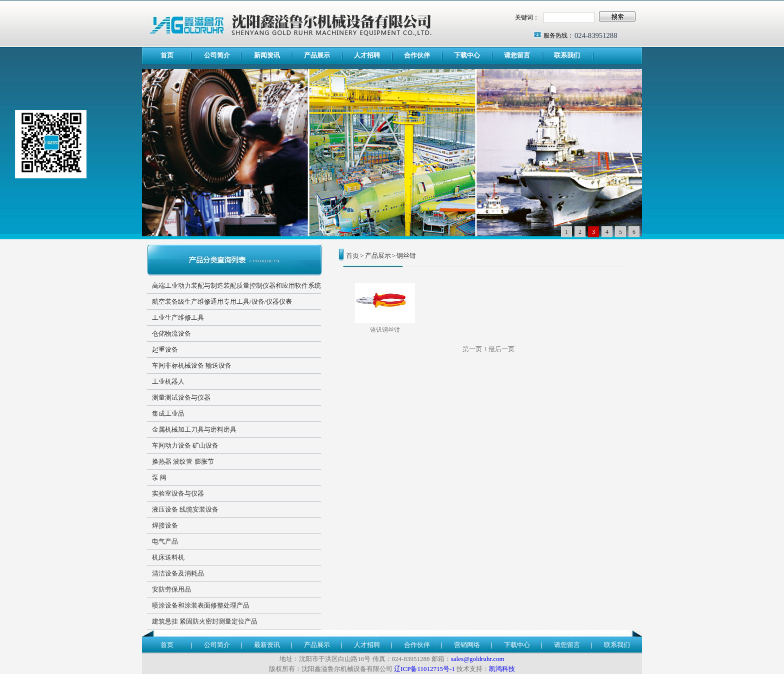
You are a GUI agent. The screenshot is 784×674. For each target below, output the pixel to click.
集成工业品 (168, 413)
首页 (167, 55)
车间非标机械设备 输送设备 (192, 365)
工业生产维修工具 (178, 318)
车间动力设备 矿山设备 (185, 445)
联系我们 (567, 55)
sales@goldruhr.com (478, 659)
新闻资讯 (267, 55)
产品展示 (317, 55)
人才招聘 (367, 55)
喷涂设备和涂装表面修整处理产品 (201, 605)
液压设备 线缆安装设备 (185, 509)
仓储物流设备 (171, 334)
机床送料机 (168, 557)
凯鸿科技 (502, 669)
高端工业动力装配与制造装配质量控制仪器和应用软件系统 (236, 286)
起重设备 (165, 349)
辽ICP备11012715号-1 (424, 669)
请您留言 (517, 55)
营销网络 (467, 645)
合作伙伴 (417, 55)
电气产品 (165, 541)
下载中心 (467, 55)
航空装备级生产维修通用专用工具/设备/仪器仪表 (222, 302)
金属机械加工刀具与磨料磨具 (194, 429)
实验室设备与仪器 (178, 493)
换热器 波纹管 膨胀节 (183, 461)
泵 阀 (159, 477)
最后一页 (501, 349)
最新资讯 (267, 645)
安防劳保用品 (171, 589)
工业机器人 (168, 381)
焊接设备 (165, 525)
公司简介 (217, 55)
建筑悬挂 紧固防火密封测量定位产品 (205, 621)
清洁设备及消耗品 (178, 573)
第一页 (472, 349)
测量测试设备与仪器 (181, 397)
